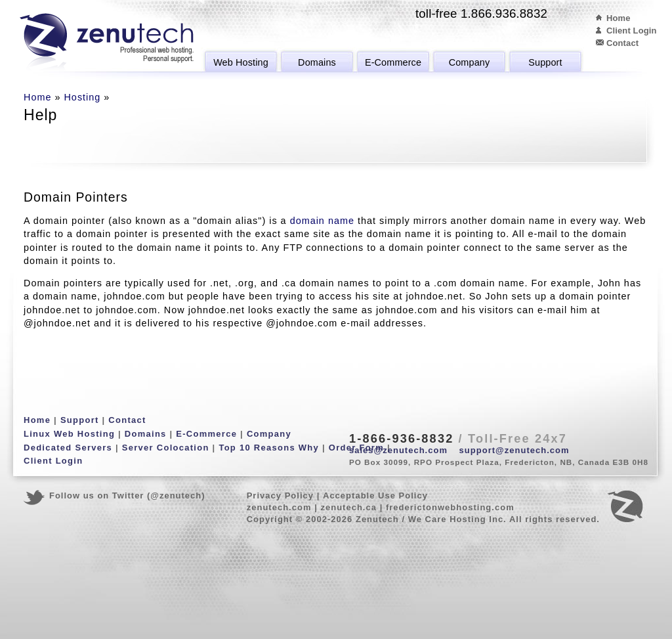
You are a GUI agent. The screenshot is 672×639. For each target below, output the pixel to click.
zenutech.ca (348, 507)
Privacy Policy (280, 496)
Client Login (632, 31)
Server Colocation (166, 448)
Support (545, 62)
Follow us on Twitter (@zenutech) (127, 496)
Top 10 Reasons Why (269, 448)
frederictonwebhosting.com (450, 507)
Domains (317, 62)
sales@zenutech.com (398, 450)
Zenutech (107, 43)
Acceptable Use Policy (375, 496)
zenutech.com (279, 507)
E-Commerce (393, 62)
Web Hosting (241, 62)
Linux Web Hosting (69, 434)
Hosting (82, 97)
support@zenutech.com (514, 450)
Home (619, 18)
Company (470, 62)
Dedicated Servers (68, 448)
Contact (622, 43)
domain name (322, 221)
